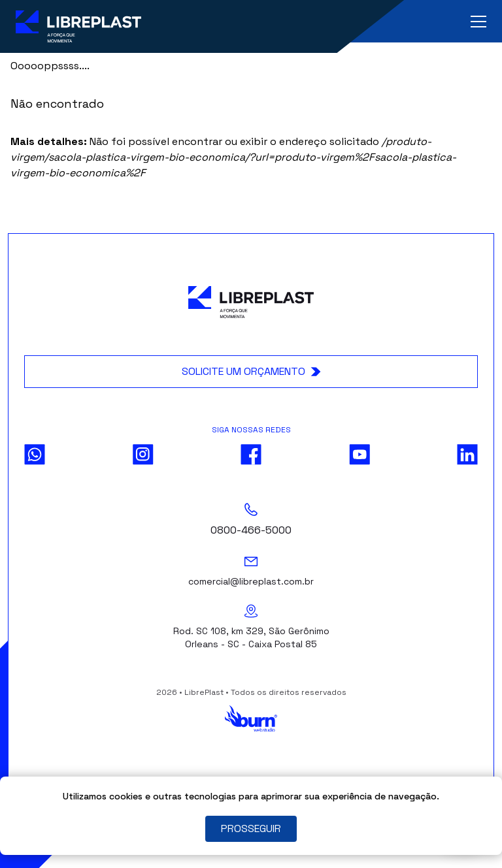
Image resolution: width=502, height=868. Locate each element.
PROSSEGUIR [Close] (251, 828)
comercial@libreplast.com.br (251, 581)
